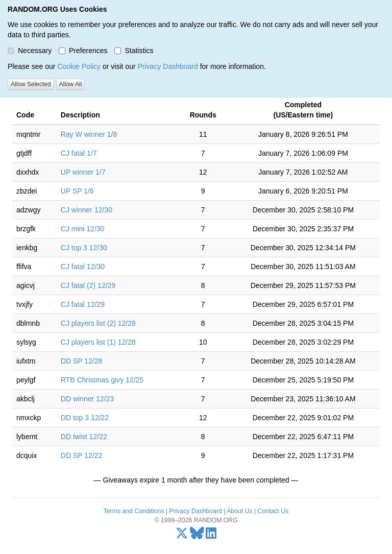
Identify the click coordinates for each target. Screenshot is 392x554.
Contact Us (273, 511)
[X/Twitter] (182, 536)
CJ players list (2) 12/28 (98, 323)
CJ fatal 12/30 (83, 267)
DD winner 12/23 (87, 399)
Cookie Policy (79, 66)
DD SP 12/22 (81, 455)
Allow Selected (31, 84)
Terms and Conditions (134, 511)
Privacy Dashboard (167, 66)
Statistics (134, 51)
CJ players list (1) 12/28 (98, 342)
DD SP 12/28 (81, 361)
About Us (239, 511)
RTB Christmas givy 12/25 (102, 380)
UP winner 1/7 (83, 172)
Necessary (30, 51)
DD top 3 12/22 (85, 418)
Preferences (83, 51)
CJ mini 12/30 (83, 229)
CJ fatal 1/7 (79, 153)
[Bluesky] (197, 536)
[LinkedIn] (211, 536)
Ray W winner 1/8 (89, 134)
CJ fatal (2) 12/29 (88, 285)
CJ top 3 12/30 (84, 248)
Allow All (71, 84)
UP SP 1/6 (77, 191)
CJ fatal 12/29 (83, 304)
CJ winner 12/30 (87, 210)
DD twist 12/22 (84, 437)
